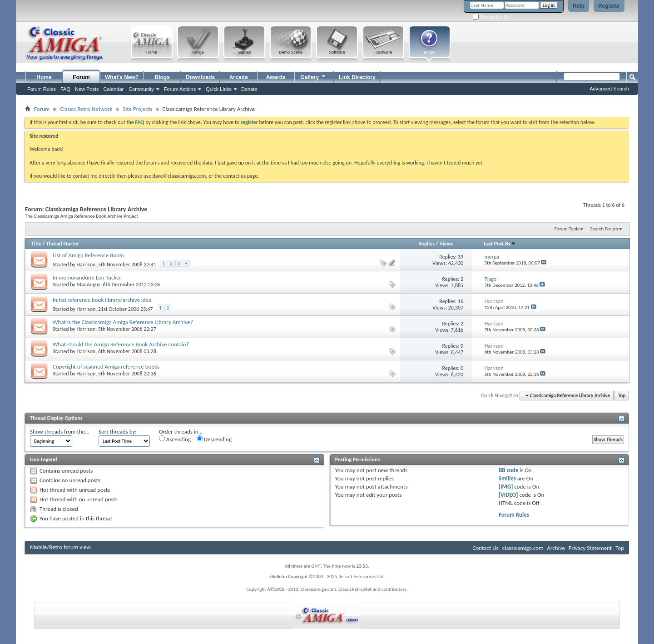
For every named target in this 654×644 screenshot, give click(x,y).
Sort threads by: (118, 432)
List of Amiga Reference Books (89, 255)
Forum (81, 77)
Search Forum (604, 229)
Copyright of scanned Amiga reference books (106, 367)
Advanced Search (609, 89)
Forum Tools (567, 229)
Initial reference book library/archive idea (102, 300)
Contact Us (486, 548)
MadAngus (89, 285)
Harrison (86, 265)
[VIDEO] (508, 495)
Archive (556, 548)
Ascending (175, 439)
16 (461, 301)
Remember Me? (493, 17)
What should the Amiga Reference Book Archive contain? (121, 344)
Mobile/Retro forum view (60, 547)
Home (44, 77)
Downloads (200, 77)
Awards (276, 77)
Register (609, 6)
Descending (214, 439)
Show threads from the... (60, 432)
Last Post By (500, 244)
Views (446, 244)
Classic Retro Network (86, 109)
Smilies (507, 478)
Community (141, 89)
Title (36, 244)
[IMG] (506, 487)
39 (461, 257)
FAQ (65, 89)
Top (622, 396)
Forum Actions (180, 89)
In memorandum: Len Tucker (87, 277)
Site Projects (137, 109)
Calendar (114, 89)
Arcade (239, 77)
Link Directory (357, 77)
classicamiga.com (523, 548)
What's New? (122, 77)
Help (579, 6)
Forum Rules (514, 515)
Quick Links (219, 89)
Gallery (313, 76)
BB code (508, 470)
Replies (426, 244)
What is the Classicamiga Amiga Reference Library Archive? (123, 322)
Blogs (162, 77)
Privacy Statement (590, 548)
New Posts (87, 89)
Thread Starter (63, 244)
